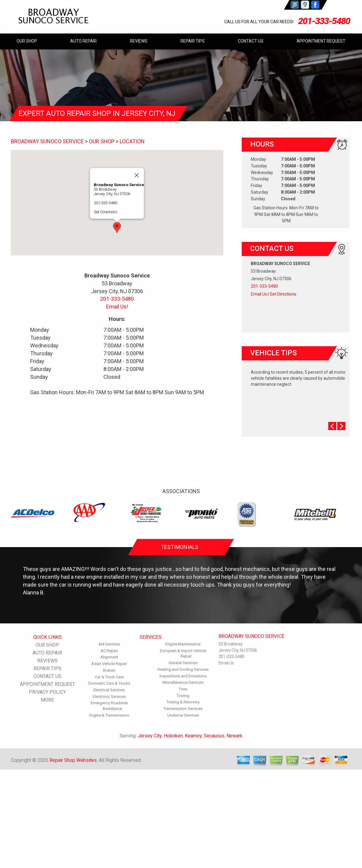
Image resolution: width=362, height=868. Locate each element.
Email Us (259, 294)
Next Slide (341, 426)
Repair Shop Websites (73, 760)
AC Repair (109, 651)
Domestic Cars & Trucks (109, 683)
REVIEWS (139, 41)
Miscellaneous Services (183, 682)
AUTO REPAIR (83, 41)
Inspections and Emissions (183, 676)
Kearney (193, 736)
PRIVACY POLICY (47, 692)
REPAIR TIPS (193, 41)
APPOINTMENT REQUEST (321, 41)
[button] (117, 228)
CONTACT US (251, 41)
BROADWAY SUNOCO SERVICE (47, 141)
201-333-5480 (324, 21)
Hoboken (173, 736)
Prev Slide (332, 426)
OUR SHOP (27, 41)
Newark (234, 736)
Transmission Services (183, 709)
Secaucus (214, 736)
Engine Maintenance (183, 644)
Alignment (109, 657)
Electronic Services (109, 697)
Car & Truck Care (109, 677)
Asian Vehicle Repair (109, 664)
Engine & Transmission (109, 715)
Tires (183, 689)
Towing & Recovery (183, 702)
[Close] (137, 175)
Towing (183, 696)
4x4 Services (109, 644)
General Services (183, 663)
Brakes (109, 670)
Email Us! (117, 307)
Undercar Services (183, 715)
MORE (47, 700)
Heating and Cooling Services (183, 669)
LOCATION (132, 141)
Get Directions (105, 212)
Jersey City (150, 736)
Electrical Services (109, 690)
